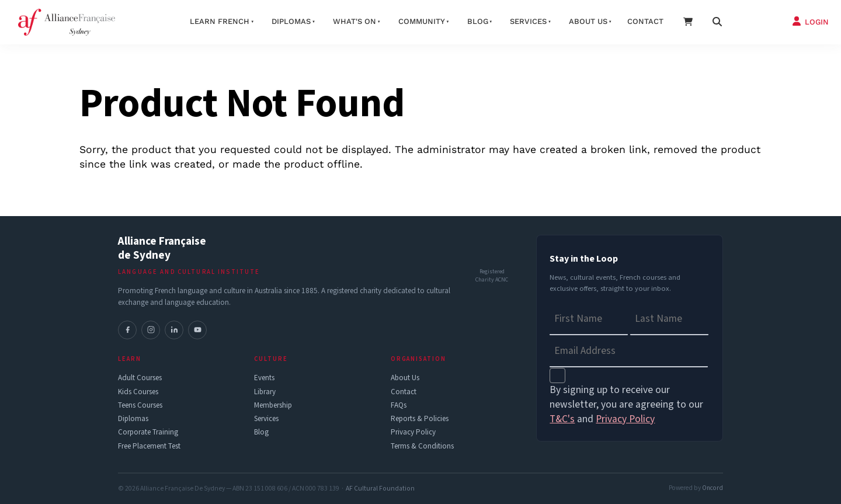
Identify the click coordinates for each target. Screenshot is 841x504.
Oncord (713, 488)
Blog (478, 21)
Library (265, 392)
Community (422, 21)
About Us (405, 378)
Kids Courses (138, 392)
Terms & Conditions (422, 446)
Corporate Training (148, 432)
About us (588, 21)
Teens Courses (140, 406)
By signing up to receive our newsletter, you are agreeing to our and (626, 404)
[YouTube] (197, 330)
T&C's (562, 419)
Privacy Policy (413, 432)
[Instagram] (151, 330)
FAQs (399, 406)
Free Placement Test (149, 446)
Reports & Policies (420, 419)
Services (528, 21)
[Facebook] (127, 330)
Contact (645, 21)
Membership (273, 406)
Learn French (220, 21)
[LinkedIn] (174, 330)
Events (264, 378)
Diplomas (291, 21)
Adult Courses (140, 378)
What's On (355, 21)
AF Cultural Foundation (380, 489)
